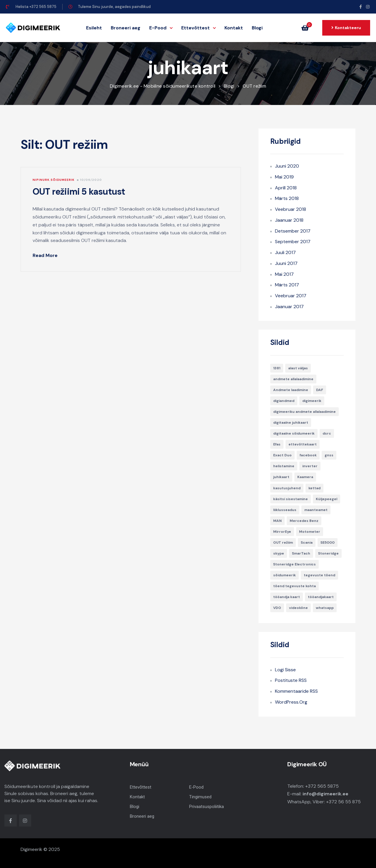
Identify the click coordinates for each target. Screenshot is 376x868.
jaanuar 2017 (289, 307)
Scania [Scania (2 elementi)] (307, 542)
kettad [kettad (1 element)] (314, 488)
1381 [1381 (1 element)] (277, 368)
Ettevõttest (198, 28)
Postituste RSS (291, 680)
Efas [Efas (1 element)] (277, 444)
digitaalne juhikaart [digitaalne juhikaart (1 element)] (291, 423)
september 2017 (293, 242)
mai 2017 (284, 274)
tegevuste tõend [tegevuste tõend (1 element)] (319, 575)
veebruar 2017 (291, 296)
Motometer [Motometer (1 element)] (310, 532)
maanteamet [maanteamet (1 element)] (316, 510)
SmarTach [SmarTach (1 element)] (301, 553)
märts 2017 (287, 285)
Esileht (94, 28)
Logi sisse (285, 670)
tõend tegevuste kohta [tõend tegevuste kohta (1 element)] (294, 586)
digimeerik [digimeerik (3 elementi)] (312, 401)
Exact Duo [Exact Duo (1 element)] (282, 455)
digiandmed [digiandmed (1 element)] (284, 401)
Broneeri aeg (126, 28)
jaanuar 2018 (289, 220)
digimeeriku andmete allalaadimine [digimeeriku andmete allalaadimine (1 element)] (304, 412)
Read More (49, 255)
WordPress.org (291, 702)
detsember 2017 (293, 231)
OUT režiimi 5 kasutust (79, 192)
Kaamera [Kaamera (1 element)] (305, 477)
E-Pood (161, 28)
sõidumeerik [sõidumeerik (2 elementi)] (284, 575)
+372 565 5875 (322, 786)
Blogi (257, 28)
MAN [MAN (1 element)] (277, 521)
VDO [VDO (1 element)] (277, 608)
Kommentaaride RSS (296, 691)
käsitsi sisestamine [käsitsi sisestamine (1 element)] (291, 499)
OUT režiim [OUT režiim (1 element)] (283, 542)
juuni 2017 (286, 263)
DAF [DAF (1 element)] (320, 390)
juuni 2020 (287, 166)
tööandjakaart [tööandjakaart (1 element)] (321, 597)
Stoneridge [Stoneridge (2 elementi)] (328, 553)
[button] (307, 28)
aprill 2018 (286, 188)
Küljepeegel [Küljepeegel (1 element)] (327, 499)
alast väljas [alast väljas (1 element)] (298, 368)
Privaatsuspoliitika (207, 807)
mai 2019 (284, 177)
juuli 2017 (285, 252)
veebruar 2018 (291, 209)
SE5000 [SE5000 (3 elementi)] (328, 542)
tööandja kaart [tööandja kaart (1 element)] (287, 597)
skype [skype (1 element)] (279, 553)
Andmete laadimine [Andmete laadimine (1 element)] (291, 390)
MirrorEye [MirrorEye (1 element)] (282, 532)
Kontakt (234, 28)
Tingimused (200, 797)
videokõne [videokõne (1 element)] (298, 608)
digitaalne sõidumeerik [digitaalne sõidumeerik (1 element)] (294, 433)
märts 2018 (287, 198)
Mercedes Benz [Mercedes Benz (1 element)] (304, 521)
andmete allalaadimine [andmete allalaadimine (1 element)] (293, 379)
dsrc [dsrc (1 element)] (327, 433)
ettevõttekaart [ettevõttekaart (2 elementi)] (303, 444)
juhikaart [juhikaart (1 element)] (281, 477)
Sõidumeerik (63, 180)
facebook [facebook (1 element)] (308, 455)
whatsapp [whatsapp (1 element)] (325, 608)
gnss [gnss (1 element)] (329, 455)
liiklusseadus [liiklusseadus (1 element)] (285, 510)
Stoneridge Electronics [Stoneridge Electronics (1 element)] (294, 564)
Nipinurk (41, 180)
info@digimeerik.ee (325, 794)
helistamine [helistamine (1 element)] (284, 466)
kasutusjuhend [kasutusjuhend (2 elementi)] (287, 488)
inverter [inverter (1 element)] (310, 466)
